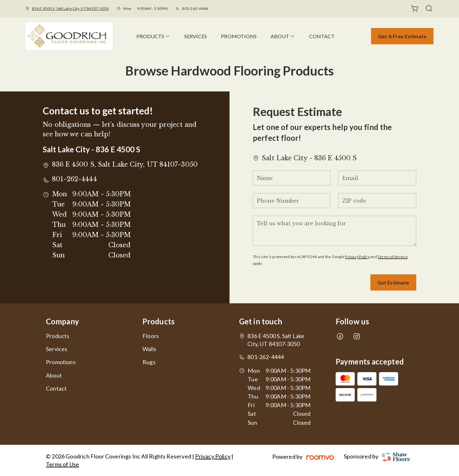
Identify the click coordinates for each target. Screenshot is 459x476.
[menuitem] (153, 36)
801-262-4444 (195, 8)
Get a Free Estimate (402, 36)
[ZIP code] (377, 201)
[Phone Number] (292, 201)
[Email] (377, 178)
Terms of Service (393, 257)
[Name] (292, 178)
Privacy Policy (357, 257)
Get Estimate (393, 282)
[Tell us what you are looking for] (334, 231)
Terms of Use (62, 464)
